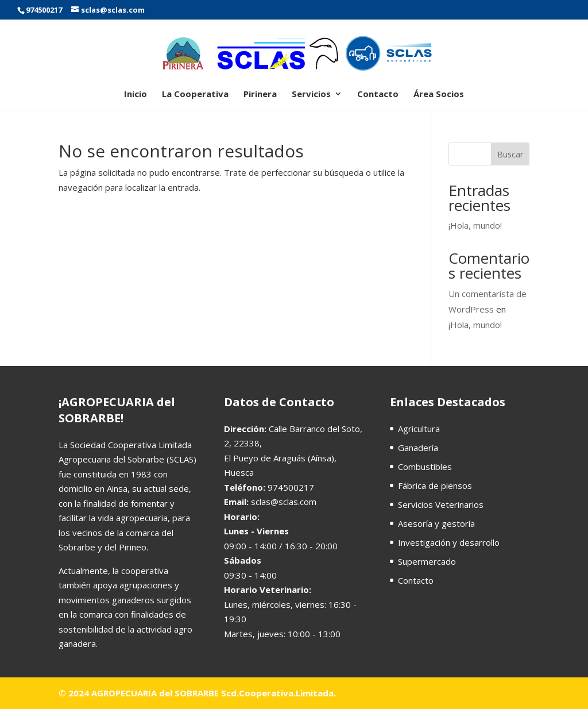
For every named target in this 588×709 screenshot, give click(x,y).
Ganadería (418, 448)
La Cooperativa (195, 95)
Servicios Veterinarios (441, 504)
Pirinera (260, 95)
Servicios (311, 95)
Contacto (378, 95)
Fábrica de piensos (435, 485)
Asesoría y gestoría (436, 523)
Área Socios (439, 95)
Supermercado (427, 561)
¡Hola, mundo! (475, 225)
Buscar (510, 154)
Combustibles (425, 467)
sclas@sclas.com (284, 502)
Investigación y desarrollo (449, 542)
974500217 (44, 10)
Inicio (136, 95)
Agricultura (419, 429)
